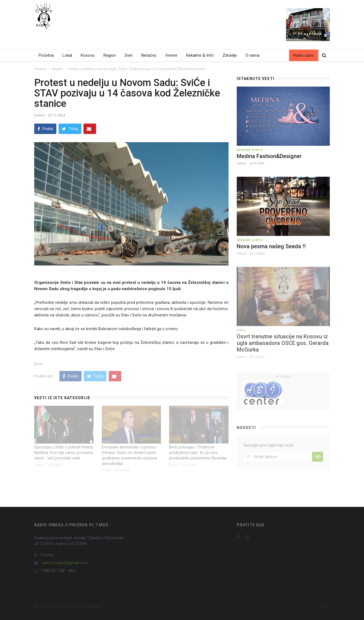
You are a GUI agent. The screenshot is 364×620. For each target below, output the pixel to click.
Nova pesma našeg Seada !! (271, 246)
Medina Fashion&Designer (269, 156)
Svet (128, 55)
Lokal (67, 55)
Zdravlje (230, 55)
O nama (252, 55)
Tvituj (70, 129)
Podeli (45, 129)
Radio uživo (304, 55)
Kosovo (88, 55)
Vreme (171, 55)
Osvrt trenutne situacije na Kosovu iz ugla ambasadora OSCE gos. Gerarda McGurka (283, 343)
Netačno (149, 55)
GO (318, 457)
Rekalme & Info (200, 55)
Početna (46, 55)
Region (110, 55)
